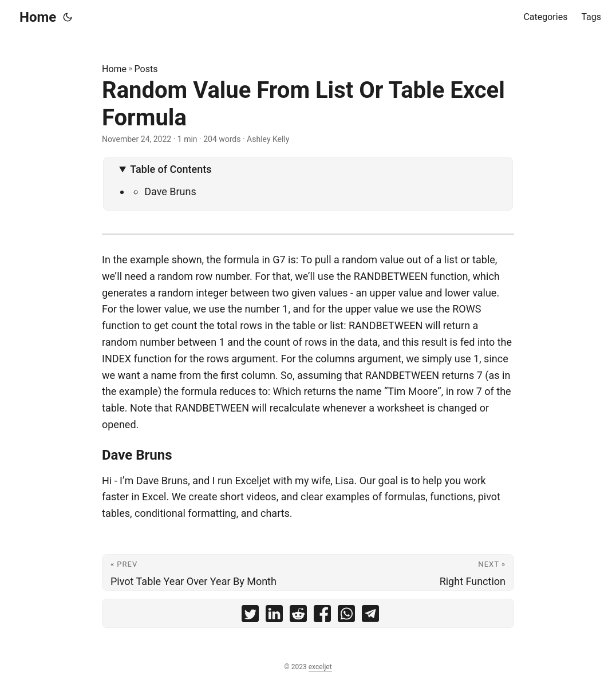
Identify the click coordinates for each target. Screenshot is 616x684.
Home (38, 17)
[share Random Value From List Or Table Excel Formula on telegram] (370, 616)
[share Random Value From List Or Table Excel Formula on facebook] (322, 616)
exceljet (320, 667)
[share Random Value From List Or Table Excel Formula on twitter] (250, 616)
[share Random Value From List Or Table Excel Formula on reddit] (298, 616)
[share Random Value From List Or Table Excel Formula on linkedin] (274, 616)
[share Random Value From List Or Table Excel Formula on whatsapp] (346, 616)
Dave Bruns (170, 191)
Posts (146, 69)
